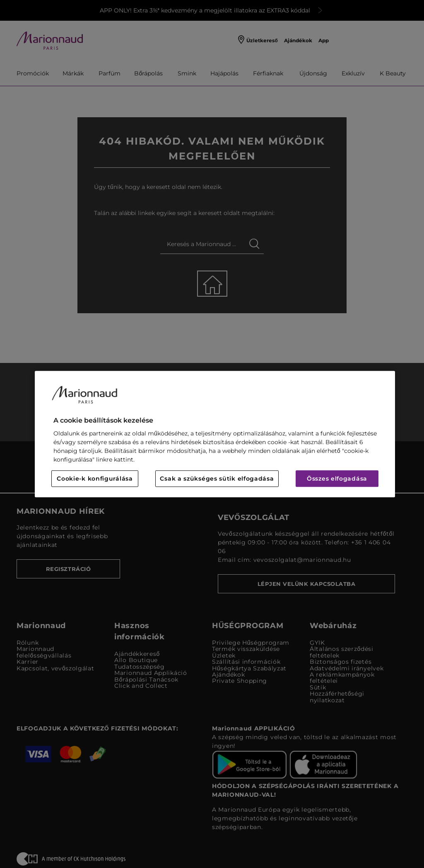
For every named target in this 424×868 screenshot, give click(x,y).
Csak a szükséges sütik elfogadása (217, 479)
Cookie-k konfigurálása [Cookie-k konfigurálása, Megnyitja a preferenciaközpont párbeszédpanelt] (95, 479)
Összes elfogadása (337, 479)
